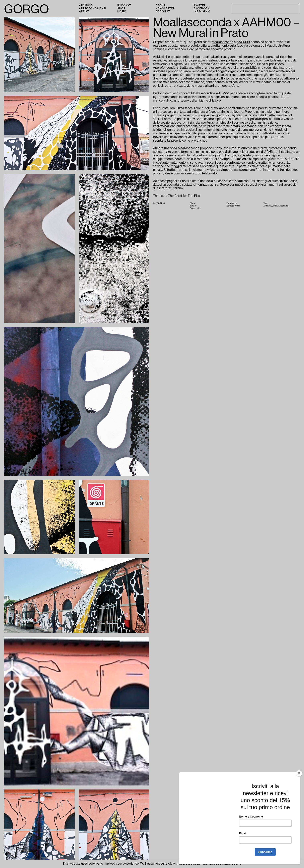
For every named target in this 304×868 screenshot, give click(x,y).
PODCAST (124, 6)
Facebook (202, 9)
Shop (121, 9)
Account (163, 12)
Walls (237, 206)
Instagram (202, 12)
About (161, 6)
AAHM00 (243, 42)
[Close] (299, 773)
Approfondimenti (93, 9)
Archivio (86, 6)
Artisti (84, 12)
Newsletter (165, 9)
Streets (230, 206)
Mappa (122, 12)
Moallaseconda (222, 42)
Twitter (200, 6)
